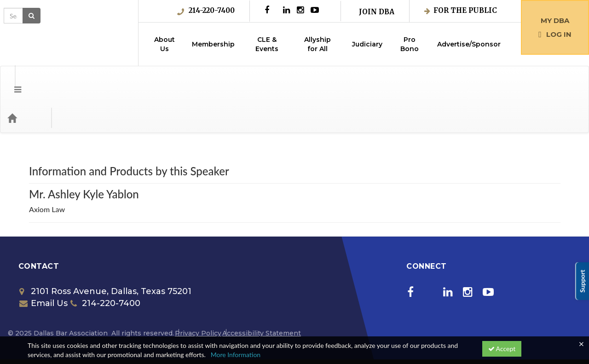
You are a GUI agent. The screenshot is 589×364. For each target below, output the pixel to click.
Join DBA (377, 12)
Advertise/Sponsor (469, 44)
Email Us (43, 266)
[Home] (26, 81)
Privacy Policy (198, 296)
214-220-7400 (206, 11)
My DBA (555, 20)
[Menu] (11, 81)
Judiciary (367, 44)
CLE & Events (267, 44)
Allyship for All (318, 44)
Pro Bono (410, 44)
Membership (213, 44)
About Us (165, 44)
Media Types (113, 81)
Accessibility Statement (262, 296)
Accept (502, 349)
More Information (236, 355)
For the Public (461, 10)
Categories (64, 81)
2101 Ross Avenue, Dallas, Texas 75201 (105, 254)
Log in (555, 34)
